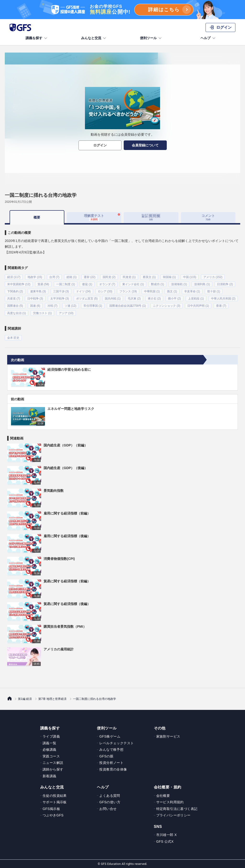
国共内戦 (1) (113, 299)
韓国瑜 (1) (169, 277)
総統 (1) (72, 277)
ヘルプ (208, 38)
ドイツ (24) (83, 291)
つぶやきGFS (53, 815)
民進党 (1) (129, 277)
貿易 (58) (43, 284)
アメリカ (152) (213, 277)
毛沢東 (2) (134, 299)
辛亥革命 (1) (192, 291)
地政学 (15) (35, 277)
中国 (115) (190, 277)
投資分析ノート (111, 762)
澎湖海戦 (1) (179, 284)
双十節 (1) (214, 291)
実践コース (51, 756)
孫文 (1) (172, 291)
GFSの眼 (106, 756)
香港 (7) (221, 306)
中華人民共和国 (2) (223, 299)
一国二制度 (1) (66, 284)
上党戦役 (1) (196, 299)
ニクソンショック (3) (167, 306)
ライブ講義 (51, 736)
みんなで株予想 (111, 749)
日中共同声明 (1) (198, 306)
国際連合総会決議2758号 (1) (128, 306)
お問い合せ (108, 809)
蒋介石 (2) (154, 299)
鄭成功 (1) (157, 284)
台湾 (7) (54, 277)
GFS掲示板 (51, 809)
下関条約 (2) (15, 291)
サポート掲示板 (55, 802)
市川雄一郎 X (167, 835)
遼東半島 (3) (38, 291)
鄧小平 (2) (174, 299)
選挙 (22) (90, 277)
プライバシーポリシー (173, 815)
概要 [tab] (37, 217)
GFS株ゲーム (110, 736)
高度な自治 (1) (17, 313)
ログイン (100, 145)
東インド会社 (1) (133, 284)
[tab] (151, 218)
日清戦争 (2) (225, 284)
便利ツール (151, 38)
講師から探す (53, 769)
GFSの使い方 (110, 802)
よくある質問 (110, 795)
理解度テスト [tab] (94, 217)
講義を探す (37, 38)
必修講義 (50, 749)
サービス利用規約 (170, 802)
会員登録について (145, 145)
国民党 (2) (109, 277)
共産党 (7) (14, 299)
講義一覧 (50, 743)
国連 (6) (35, 306)
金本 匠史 (13, 338)
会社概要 (163, 795)
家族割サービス (168, 736)
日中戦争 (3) (35, 299)
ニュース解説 (53, 762)
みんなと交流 (94, 38)
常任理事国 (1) (93, 306)
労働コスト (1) (42, 313)
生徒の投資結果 (55, 795)
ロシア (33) (105, 291)
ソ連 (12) (70, 306)
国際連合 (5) (15, 306)
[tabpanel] (122, 282)
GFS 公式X (165, 841)
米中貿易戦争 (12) (19, 284)
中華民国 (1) (152, 291)
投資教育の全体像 (113, 769)
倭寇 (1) (87, 284)
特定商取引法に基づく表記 (177, 809)
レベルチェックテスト (117, 743)
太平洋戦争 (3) (60, 299)
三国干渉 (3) (61, 291)
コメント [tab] (208, 217)
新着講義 (50, 776)
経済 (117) (14, 277)
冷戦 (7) (52, 306)
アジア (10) (66, 313)
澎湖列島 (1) (202, 284)
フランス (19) (128, 291)
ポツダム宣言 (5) (87, 299)
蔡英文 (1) (149, 277)
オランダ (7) (107, 284)
